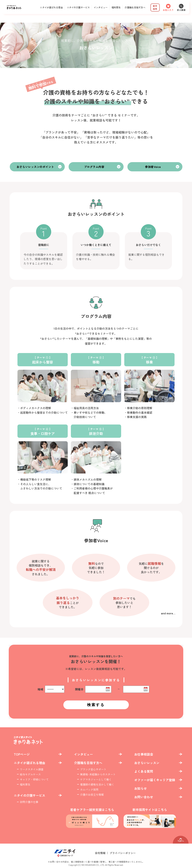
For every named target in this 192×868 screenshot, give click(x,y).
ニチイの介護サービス (78, 7)
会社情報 (100, 853)
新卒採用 (155, 7)
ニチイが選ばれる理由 (51, 7)
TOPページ (22, 754)
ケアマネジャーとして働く (96, 779)
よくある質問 (144, 771)
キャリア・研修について (34, 779)
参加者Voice (153, 167)
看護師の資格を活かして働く (97, 784)
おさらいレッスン (147, 763)
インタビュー (101, 7)
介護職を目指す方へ (135, 7)
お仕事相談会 (144, 754)
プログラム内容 (94, 167)
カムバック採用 (89, 789)
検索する (96, 705)
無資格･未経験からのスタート (98, 774)
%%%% (55, 689)
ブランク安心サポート (93, 769)
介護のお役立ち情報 (92, 795)
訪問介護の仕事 (29, 802)
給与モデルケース (30, 774)
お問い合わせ (144, 797)
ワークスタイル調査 (32, 769)
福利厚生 (116, 7)
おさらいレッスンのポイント (35, 167)
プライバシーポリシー (123, 853)
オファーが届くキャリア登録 (155, 780)
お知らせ (141, 788)
